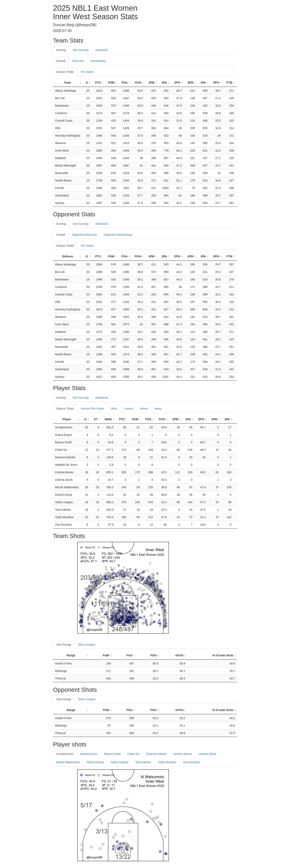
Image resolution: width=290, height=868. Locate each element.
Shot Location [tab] (87, 645)
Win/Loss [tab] (78, 61)
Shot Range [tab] (64, 645)
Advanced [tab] (102, 50)
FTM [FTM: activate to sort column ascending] (229, 83)
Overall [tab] (61, 61)
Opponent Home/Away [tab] (118, 235)
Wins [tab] (114, 409)
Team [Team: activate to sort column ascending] (68, 83)
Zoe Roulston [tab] (192, 762)
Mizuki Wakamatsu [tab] (68, 762)
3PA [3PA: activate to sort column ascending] (203, 83)
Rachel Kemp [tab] (95, 762)
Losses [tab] (129, 409)
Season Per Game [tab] (93, 409)
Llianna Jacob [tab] (207, 754)
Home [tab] (144, 409)
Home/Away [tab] (98, 61)
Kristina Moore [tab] (183, 754)
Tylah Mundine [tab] (167, 762)
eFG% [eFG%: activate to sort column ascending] (180, 655)
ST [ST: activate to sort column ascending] (96, 419)
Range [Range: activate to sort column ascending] (71, 655)
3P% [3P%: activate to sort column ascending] (216, 83)
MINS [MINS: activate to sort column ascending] (108, 419)
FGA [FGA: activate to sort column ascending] (125, 83)
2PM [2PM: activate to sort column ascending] (151, 83)
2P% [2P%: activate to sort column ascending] (177, 83)
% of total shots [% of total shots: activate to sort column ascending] (223, 655)
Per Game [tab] (87, 72)
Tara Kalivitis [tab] (143, 762)
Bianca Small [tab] (112, 754)
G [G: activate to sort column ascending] (87, 83)
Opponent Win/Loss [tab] (84, 235)
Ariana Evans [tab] (89, 754)
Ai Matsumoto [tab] (65, 754)
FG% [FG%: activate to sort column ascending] (138, 83)
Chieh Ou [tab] (134, 754)
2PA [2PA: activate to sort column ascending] (164, 83)
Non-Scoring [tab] (80, 50)
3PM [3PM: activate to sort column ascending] (190, 83)
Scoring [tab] (61, 50)
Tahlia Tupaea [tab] (119, 762)
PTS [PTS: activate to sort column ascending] (98, 83)
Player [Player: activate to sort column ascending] (67, 419)
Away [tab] (158, 409)
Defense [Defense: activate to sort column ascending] (68, 256)
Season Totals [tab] (65, 72)
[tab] (115, 48)
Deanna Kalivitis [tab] (157, 754)
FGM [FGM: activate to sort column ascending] (111, 83)
